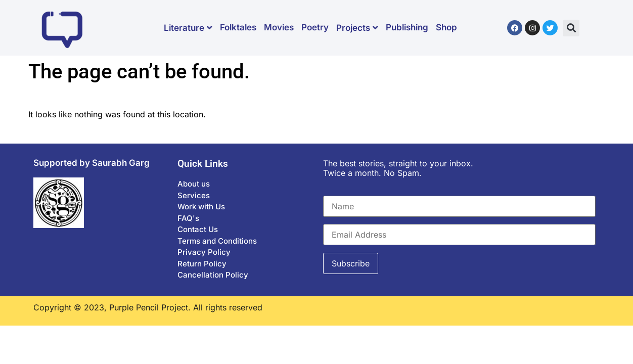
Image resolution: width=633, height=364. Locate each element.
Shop (446, 27)
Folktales (238, 27)
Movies (279, 27)
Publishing (407, 27)
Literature (188, 28)
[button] (571, 28)
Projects (357, 28)
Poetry (315, 27)
